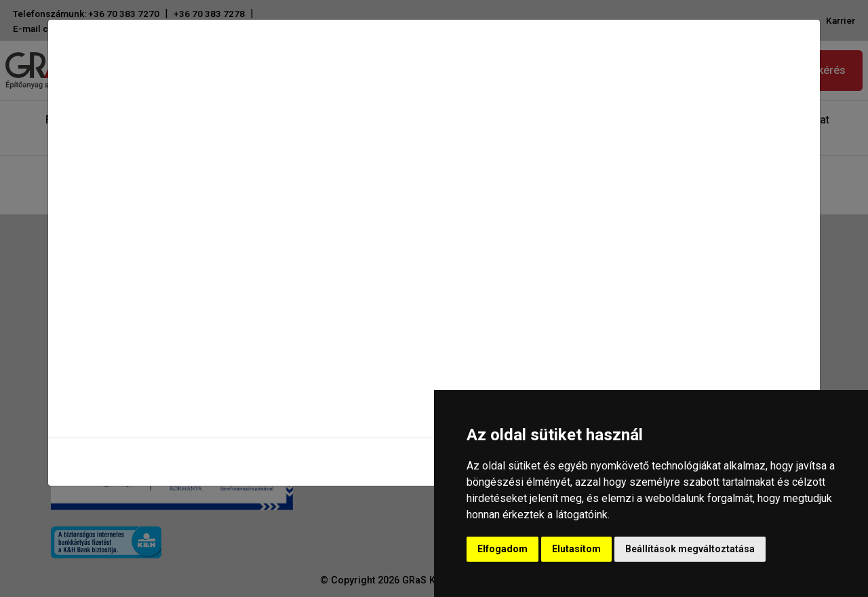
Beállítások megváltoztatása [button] (690, 549)
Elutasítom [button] (576, 549)
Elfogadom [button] (502, 549)
